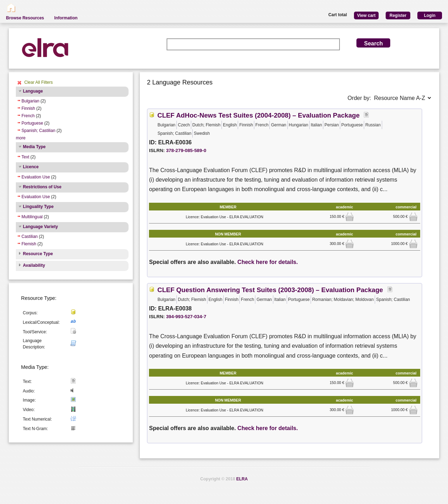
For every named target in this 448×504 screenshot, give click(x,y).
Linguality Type (38, 207)
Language (33, 91)
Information (66, 18)
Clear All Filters (39, 82)
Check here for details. (268, 262)
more (21, 138)
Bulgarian (30, 101)
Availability (34, 265)
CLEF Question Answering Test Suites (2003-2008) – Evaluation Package (270, 290)
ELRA (242, 479)
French (28, 116)
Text (25, 157)
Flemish (29, 244)
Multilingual (32, 217)
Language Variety (40, 227)
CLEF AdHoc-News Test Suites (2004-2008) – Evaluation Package (259, 115)
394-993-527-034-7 (186, 317)
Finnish (28, 108)
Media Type (34, 147)
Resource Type (38, 254)
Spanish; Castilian (38, 131)
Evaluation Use (36, 177)
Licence (31, 167)
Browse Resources (25, 18)
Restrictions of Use (42, 187)
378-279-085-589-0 (186, 150)
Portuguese (32, 123)
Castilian (30, 237)
